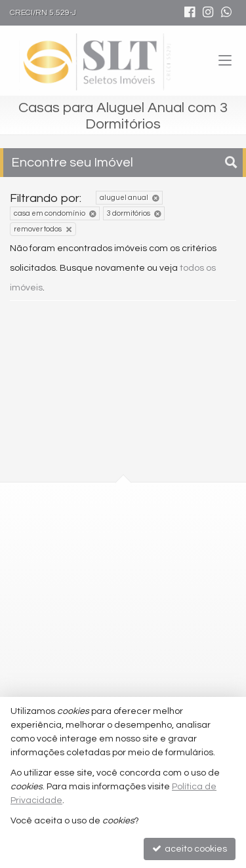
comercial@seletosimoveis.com (110, 658)
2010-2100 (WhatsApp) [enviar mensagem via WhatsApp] (98, 633)
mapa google (70, 570)
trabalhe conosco (79, 681)
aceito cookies (190, 849)
